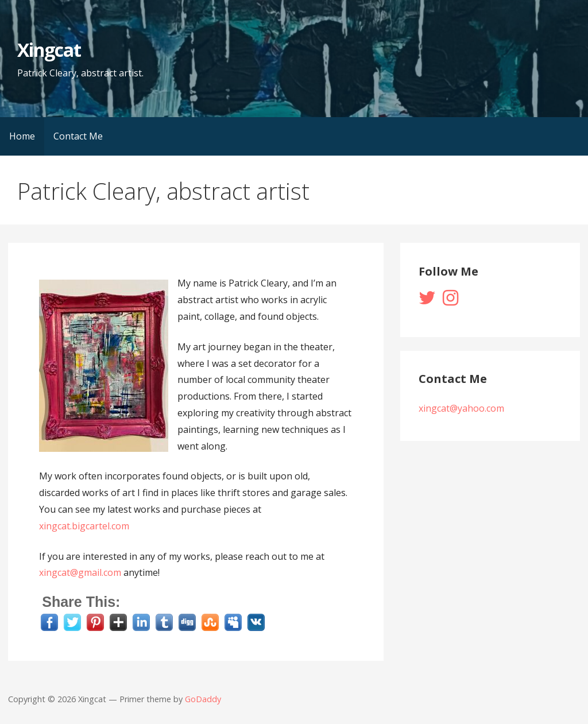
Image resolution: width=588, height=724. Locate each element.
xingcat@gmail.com (80, 572)
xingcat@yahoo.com (461, 408)
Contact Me (78, 136)
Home (22, 136)
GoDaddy (203, 699)
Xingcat (49, 50)
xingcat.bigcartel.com (84, 526)
